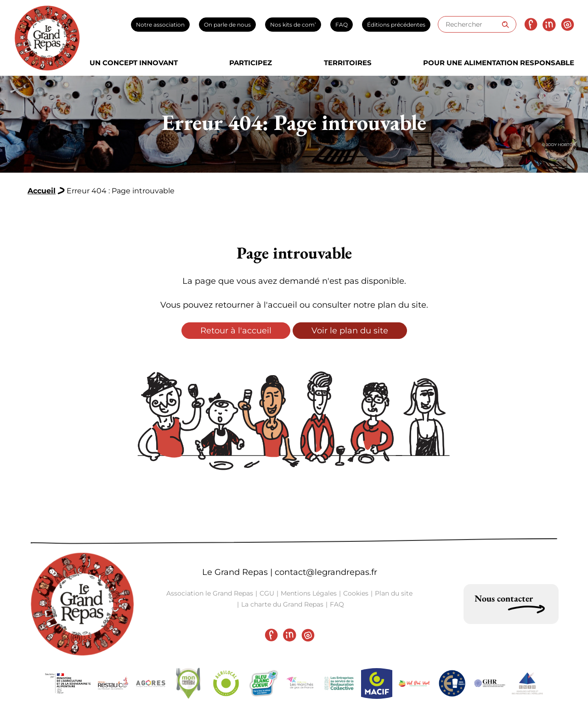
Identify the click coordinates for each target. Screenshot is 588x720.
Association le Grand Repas (210, 593)
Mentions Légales (309, 593)
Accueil (42, 191)
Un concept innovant (134, 63)
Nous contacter (504, 598)
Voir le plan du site (350, 331)
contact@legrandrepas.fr (326, 572)
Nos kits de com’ (293, 25)
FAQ (342, 25)
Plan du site (394, 593)
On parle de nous (227, 25)
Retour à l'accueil (236, 331)
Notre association (160, 25)
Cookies (356, 593)
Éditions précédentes (396, 25)
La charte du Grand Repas (282, 604)
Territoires (348, 63)
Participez (251, 63)
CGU (267, 593)
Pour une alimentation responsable (499, 63)
